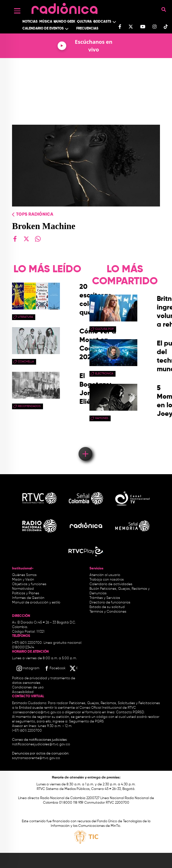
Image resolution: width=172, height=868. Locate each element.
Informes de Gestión (28, 598)
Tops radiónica (35, 214)
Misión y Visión (23, 580)
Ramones (102, 418)
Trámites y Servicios (105, 598)
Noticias (30, 22)
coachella (26, 361)
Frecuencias (87, 29)
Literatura (25, 317)
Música (46, 22)
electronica (104, 374)
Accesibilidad (23, 692)
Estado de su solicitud (107, 607)
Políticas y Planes (26, 593)
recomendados (29, 406)
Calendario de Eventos (43, 29)
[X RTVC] (74, 668)
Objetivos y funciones (29, 584)
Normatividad (23, 589)
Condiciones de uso (28, 688)
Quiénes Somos (24, 575)
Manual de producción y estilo (36, 603)
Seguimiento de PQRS (86, 722)
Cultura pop (104, 329)
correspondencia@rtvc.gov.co (37, 712)
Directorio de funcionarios (110, 603)
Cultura (84, 22)
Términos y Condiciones (108, 612)
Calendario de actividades (111, 584)
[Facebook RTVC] (54, 668)
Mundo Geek (64, 22)
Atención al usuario (105, 575)
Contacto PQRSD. (130, 712)
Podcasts (102, 22)
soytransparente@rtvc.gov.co (36, 758)
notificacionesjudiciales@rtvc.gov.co (41, 744)
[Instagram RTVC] (28, 668)
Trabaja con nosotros (107, 580)
